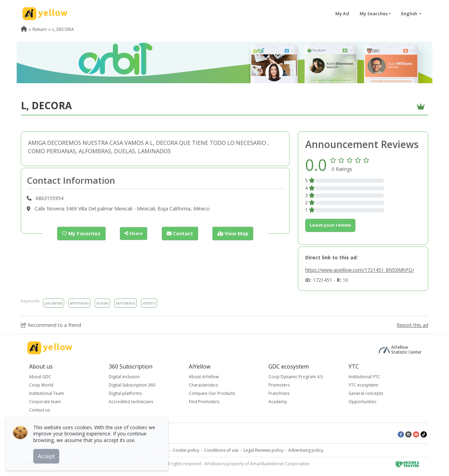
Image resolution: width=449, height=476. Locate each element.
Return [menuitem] (40, 29)
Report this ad (412, 325)
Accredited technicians (131, 402)
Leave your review (330, 225)
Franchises (279, 393)
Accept (48, 455)
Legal (131, 450)
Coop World (41, 385)
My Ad (342, 14)
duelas (102, 303)
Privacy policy (154, 450)
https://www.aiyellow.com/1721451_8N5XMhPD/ (360, 270)
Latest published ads (126, 434)
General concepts (366, 393)
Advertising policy (306, 450)
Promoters (279, 385)
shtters (149, 303)
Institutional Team (47, 393)
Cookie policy (186, 450)
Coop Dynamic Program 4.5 (296, 377)
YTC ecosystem (363, 385)
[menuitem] (24, 29)
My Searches (374, 14)
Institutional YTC (364, 377)
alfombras (79, 303)
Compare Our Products (212, 393)
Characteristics (203, 385)
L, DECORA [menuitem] (63, 29)
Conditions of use (221, 450)
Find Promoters (204, 402)
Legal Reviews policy (263, 450)
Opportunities (362, 402)
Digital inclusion (124, 377)
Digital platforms (125, 393)
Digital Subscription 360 (132, 385)
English (410, 14)
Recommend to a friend (51, 325)
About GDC (40, 377)
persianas (54, 303)
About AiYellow (204, 377)
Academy (278, 402)
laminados (126, 303)
